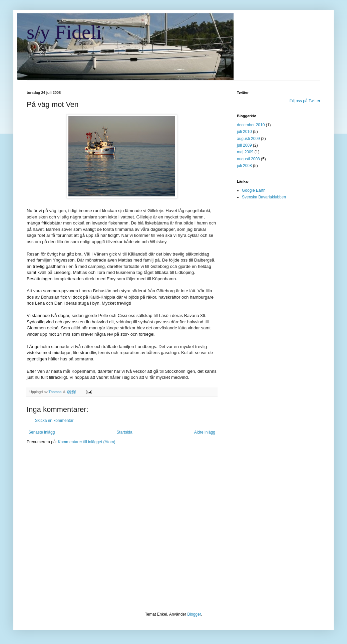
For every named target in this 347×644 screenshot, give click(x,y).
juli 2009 (244, 145)
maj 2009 (245, 152)
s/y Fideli (64, 32)
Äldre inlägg (205, 432)
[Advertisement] (63, 517)
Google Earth (254, 190)
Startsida (124, 432)
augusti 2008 (248, 159)
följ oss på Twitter (305, 101)
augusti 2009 (248, 139)
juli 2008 (244, 166)
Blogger (194, 614)
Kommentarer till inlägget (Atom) (86, 442)
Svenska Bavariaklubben (264, 197)
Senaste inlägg (42, 432)
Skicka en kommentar (54, 421)
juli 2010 (244, 132)
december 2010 (251, 125)
